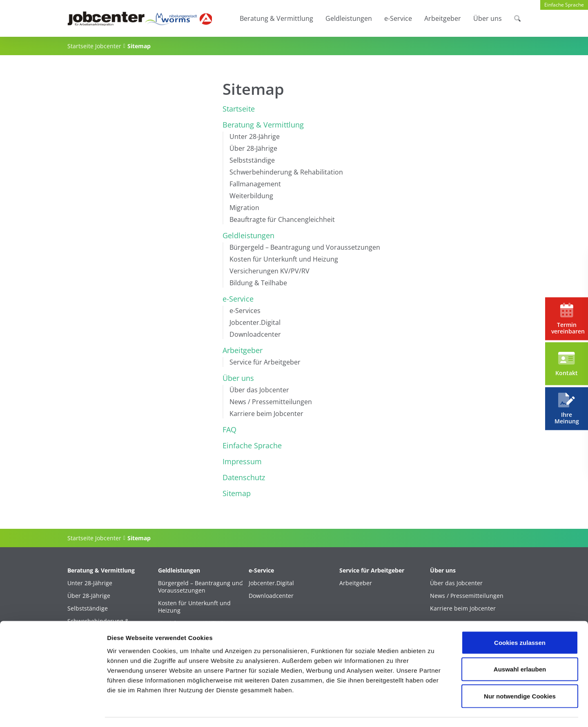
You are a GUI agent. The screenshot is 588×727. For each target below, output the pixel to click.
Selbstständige (252, 160)
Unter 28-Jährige (255, 136)
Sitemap (237, 493)
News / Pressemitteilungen (271, 402)
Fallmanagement (255, 184)
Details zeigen (434, 711)
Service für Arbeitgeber (265, 362)
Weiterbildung (251, 196)
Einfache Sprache (564, 5)
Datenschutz (244, 477)
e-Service (398, 18)
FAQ (229, 429)
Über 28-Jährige (253, 148)
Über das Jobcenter (259, 390)
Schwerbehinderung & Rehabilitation (286, 172)
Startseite (239, 109)
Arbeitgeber (443, 18)
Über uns (488, 18)
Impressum (242, 461)
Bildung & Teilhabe (258, 283)
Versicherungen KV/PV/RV (269, 271)
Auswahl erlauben (520, 647)
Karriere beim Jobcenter (266, 414)
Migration (244, 208)
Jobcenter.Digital (255, 322)
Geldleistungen (349, 18)
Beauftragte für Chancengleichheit (282, 219)
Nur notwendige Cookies (520, 673)
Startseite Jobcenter (94, 46)
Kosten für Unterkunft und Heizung (284, 259)
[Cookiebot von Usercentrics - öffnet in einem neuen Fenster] (53, 711)
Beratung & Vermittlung (276, 18)
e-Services (245, 311)
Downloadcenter (255, 334)
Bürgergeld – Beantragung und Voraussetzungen (305, 247)
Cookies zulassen (520, 620)
